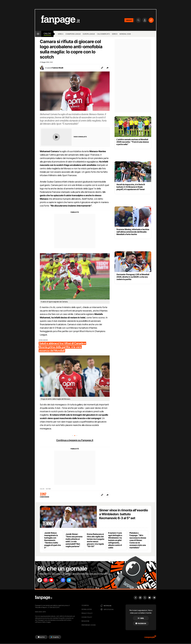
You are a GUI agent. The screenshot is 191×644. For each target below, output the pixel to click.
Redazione (85, 621)
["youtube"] (54, 581)
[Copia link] (102, 68)
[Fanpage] (44, 598)
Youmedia (85, 605)
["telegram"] (75, 581)
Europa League (89, 34)
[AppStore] (41, 637)
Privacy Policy (87, 613)
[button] (107, 68)
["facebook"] (68, 581)
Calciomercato (103, 34)
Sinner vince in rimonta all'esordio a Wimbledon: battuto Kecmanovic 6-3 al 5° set (124, 514)
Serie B (115, 34)
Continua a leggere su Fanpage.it (75, 440)
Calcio (47, 34)
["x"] (61, 581)
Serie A (61, 34)
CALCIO (42, 489)
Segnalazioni (87, 609)
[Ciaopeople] (150, 638)
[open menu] (38, 34)
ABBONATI (129, 20)
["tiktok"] (40, 581)
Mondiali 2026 (125, 34)
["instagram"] (47, 581)
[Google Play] (55, 637)
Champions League (73, 34)
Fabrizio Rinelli (58, 68)
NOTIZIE (48, 489)
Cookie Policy (87, 617)
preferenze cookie (89, 625)
